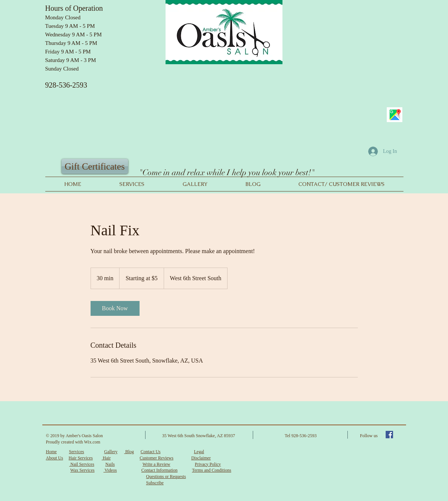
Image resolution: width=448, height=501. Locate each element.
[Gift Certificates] (95, 166)
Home (51, 452)
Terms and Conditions (212, 470)
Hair (106, 458)
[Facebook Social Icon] (389, 435)
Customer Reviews (156, 458)
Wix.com (92, 442)
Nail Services (82, 464)
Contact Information (160, 470)
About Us (55, 458)
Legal (199, 452)
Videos (110, 470)
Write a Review (156, 464)
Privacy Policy (208, 464)
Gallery (111, 452)
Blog (129, 452)
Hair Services (81, 458)
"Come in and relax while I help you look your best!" (227, 172)
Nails (110, 464)
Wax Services (82, 470)
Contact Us (151, 452)
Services (77, 452)
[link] (115, 308)
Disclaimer (201, 458)
